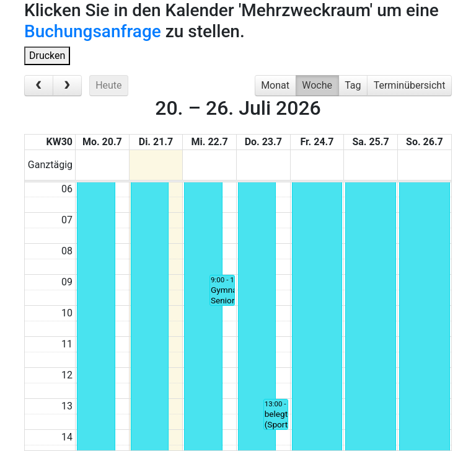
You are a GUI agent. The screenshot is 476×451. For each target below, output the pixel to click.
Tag (353, 85)
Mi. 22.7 (210, 142)
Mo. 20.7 (102, 142)
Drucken (47, 56)
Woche (317, 85)
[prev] (39, 86)
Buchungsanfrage (93, 31)
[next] (67, 86)
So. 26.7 (425, 142)
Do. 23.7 (263, 142)
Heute (108, 85)
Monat (275, 85)
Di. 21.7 (156, 142)
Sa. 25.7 (370, 142)
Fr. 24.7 (317, 142)
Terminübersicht (410, 85)
